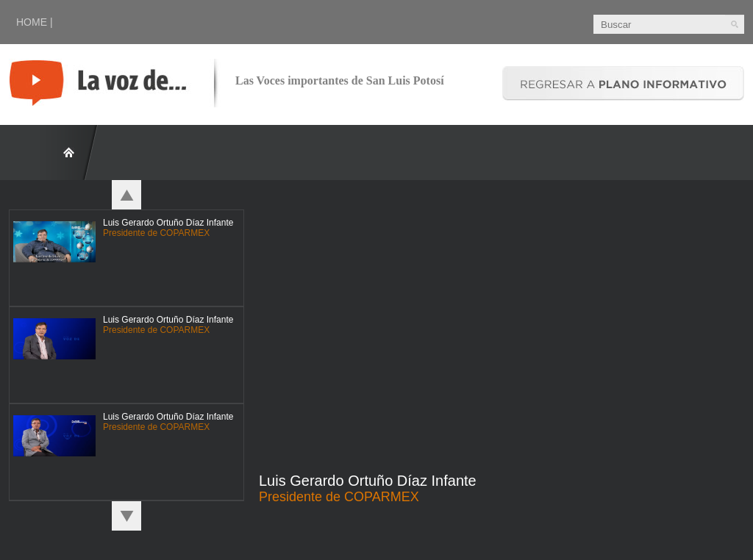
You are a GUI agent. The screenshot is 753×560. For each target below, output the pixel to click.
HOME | (35, 22)
